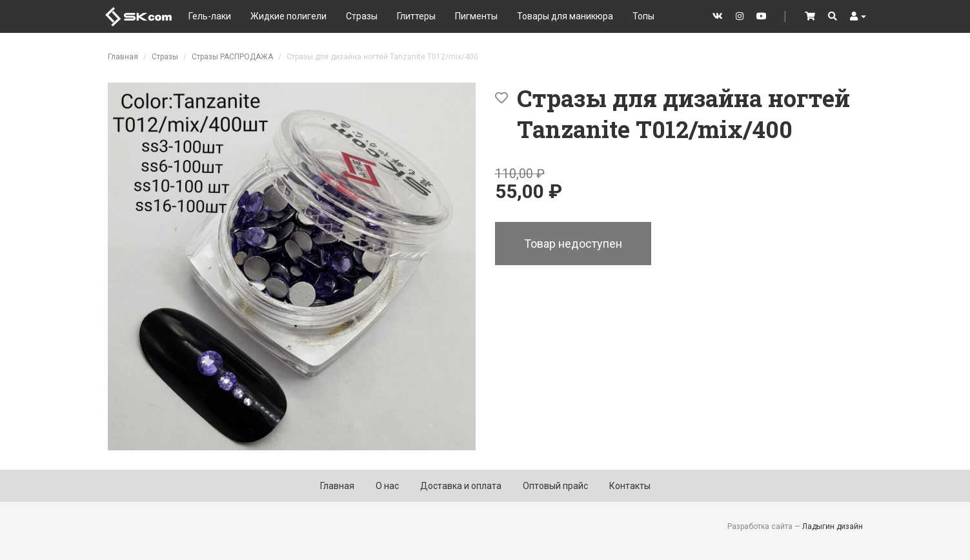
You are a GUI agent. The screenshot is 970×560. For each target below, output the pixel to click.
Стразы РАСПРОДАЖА (232, 57)
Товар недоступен (573, 244)
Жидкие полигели (288, 16)
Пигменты (476, 16)
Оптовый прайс (555, 486)
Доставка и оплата (461, 486)
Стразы (362, 16)
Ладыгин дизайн (833, 526)
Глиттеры (416, 16)
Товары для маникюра (565, 16)
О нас (387, 486)
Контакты (630, 486)
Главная (123, 57)
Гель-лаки (210, 16)
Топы (643, 16)
